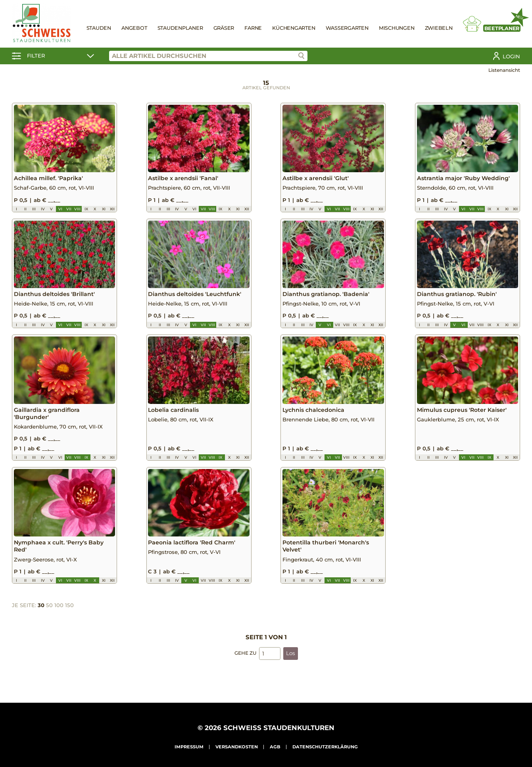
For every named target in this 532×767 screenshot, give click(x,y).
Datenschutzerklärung (325, 747)
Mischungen (397, 28)
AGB (275, 747)
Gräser (224, 28)
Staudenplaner (180, 28)
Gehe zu (245, 660)
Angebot (134, 28)
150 (69, 612)
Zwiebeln (439, 28)
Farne (253, 28)
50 (49, 612)
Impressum (189, 747)
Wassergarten (347, 28)
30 (41, 612)
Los (291, 660)
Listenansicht (504, 70)
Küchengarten (294, 28)
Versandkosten (237, 747)
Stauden (99, 28)
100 (59, 612)
